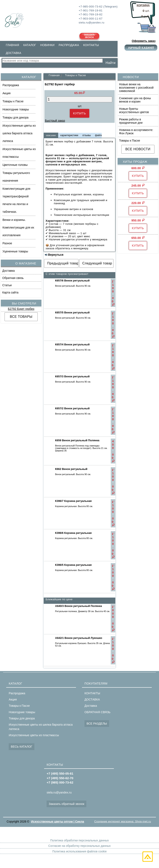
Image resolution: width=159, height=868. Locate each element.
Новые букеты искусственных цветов (134, 110)
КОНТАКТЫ (91, 45)
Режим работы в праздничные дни (131, 121)
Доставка (8, 271)
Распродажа (11, 85)
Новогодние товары (16, 109)
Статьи (7, 285)
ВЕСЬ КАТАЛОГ (22, 747)
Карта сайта (10, 292)
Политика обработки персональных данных (79, 840)
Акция (7, 93)
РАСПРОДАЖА (69, 45)
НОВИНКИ (47, 45)
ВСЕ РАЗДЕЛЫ (97, 724)
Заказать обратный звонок (66, 804)
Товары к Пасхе (13, 101)
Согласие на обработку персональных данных (79, 846)
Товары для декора (15, 117)
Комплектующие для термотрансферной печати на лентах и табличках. (16, 200)
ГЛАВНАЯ (12, 45)
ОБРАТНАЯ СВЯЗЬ (97, 712)
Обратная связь (13, 278)
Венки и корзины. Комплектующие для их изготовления (18, 227)
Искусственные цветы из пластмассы (19, 153)
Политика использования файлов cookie (79, 851)
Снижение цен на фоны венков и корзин (135, 100)
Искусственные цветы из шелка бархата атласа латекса (19, 133)
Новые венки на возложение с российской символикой (136, 88)
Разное (7, 243)
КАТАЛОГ (30, 45)
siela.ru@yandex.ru (59, 792)
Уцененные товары (15, 251)
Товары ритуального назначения (16, 177)
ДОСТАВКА (13, 53)
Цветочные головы (15, 165)
